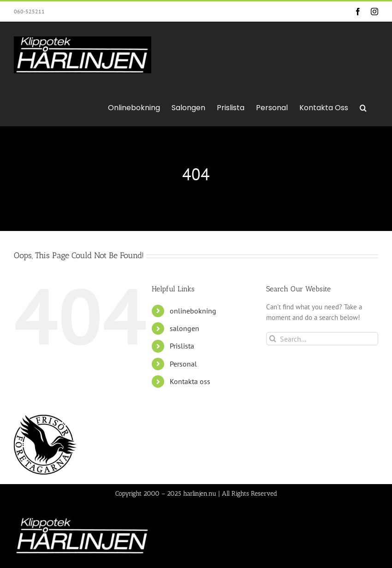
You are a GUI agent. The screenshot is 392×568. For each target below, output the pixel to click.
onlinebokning (193, 311)
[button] (363, 107)
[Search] (273, 339)
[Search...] (322, 339)
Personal (183, 364)
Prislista (182, 346)
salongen (184, 328)
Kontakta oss (190, 381)
